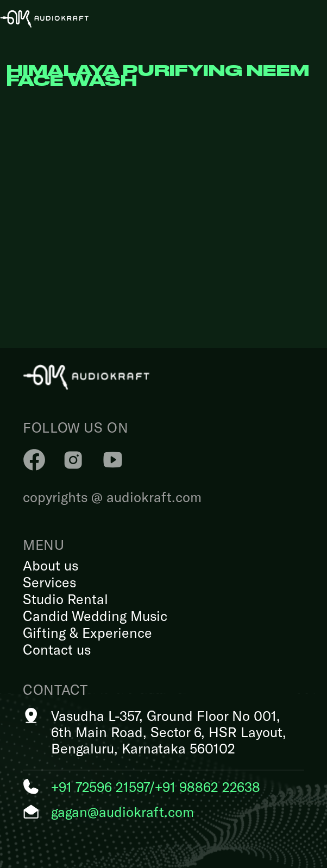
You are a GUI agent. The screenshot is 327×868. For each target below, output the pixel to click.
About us (51, 565)
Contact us (57, 649)
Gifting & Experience (87, 632)
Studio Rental (65, 599)
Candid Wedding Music (95, 616)
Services (49, 582)
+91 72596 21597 (100, 787)
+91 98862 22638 (207, 787)
